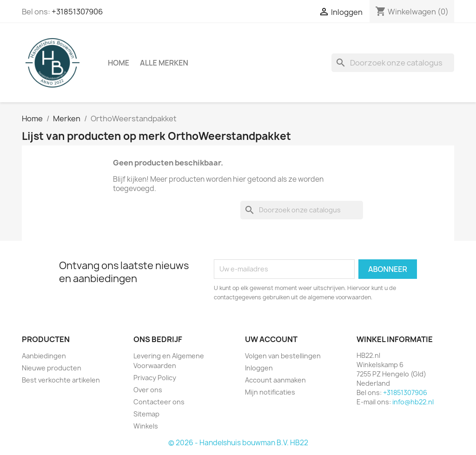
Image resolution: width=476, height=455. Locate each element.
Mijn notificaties (270, 392)
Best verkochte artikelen (61, 380)
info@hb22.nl (413, 402)
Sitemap (146, 414)
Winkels (146, 426)
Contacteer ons (159, 402)
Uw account (271, 339)
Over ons (148, 390)
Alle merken (164, 63)
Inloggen (259, 368)
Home (119, 63)
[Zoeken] (393, 63)
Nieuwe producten (52, 368)
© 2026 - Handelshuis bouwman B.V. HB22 (238, 443)
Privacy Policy (155, 378)
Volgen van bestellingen (283, 356)
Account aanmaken (275, 380)
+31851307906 (77, 12)
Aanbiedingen (44, 356)
